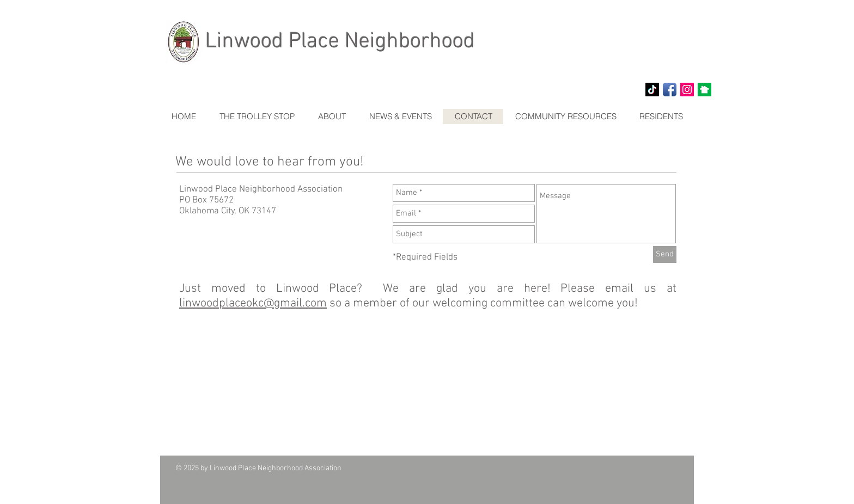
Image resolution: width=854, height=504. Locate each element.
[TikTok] (652, 90)
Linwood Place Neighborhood (340, 42)
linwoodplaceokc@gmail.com (253, 303)
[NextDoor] (704, 90)
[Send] (665, 254)
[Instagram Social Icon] (687, 90)
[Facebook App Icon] (670, 90)
